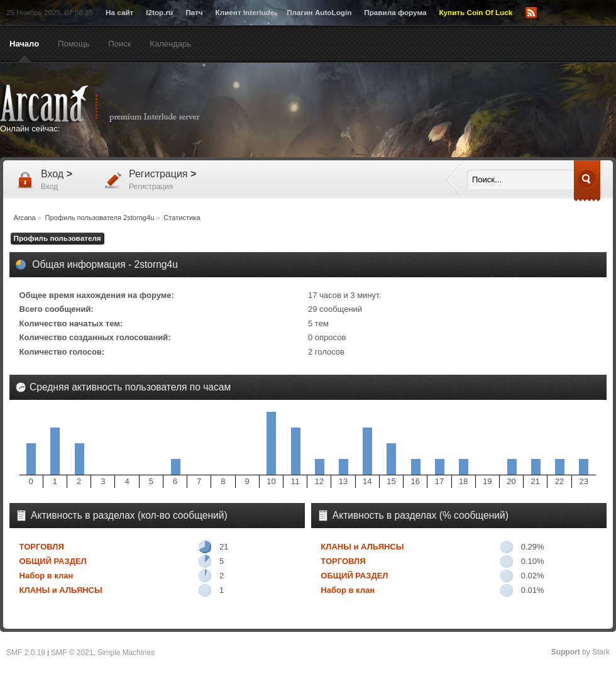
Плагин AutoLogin (319, 12)
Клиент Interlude (245, 12)
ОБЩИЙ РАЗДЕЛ (53, 561)
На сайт (119, 12)
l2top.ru (159, 12)
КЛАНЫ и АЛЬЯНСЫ (61, 590)
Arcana (113, 104)
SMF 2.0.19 (26, 653)
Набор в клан (47, 576)
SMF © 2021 (72, 653)
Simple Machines (126, 653)
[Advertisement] (431, 111)
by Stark (580, 652)
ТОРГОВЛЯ (42, 547)
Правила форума (395, 12)
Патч (194, 12)
